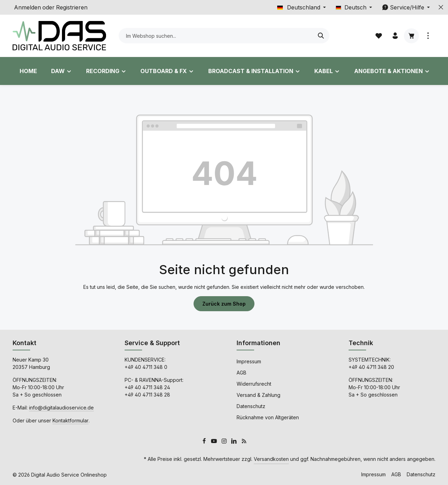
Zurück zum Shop (224, 304)
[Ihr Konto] (395, 36)
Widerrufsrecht (254, 384)
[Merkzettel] (379, 36)
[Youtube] (215, 442)
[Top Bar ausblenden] (441, 7)
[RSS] (244, 442)
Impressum (249, 361)
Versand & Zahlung (258, 395)
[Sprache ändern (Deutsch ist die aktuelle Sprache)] (354, 7)
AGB (241, 373)
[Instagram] (225, 442)
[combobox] (216, 36)
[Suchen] (321, 36)
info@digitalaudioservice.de (61, 408)
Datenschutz (251, 406)
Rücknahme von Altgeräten (268, 417)
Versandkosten (271, 459)
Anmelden (27, 7)
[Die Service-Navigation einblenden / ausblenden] (406, 7)
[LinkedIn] (235, 442)
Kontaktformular (71, 420)
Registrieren (72, 7)
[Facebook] (205, 442)
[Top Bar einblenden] (428, 36)
